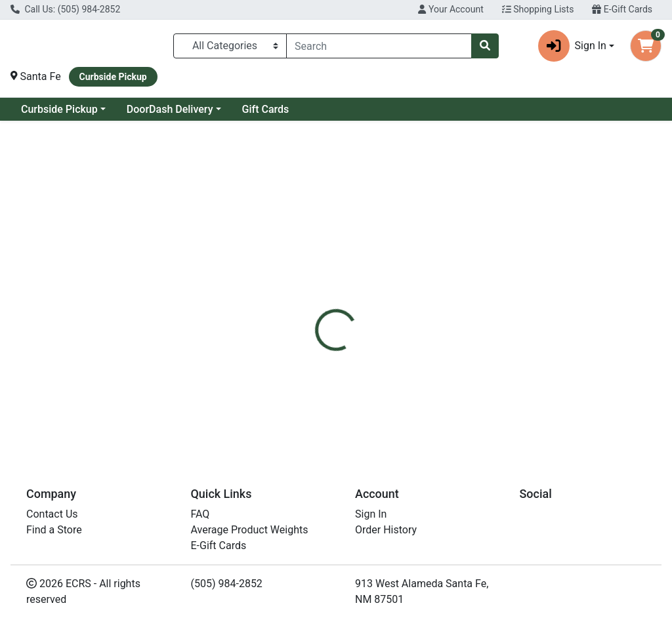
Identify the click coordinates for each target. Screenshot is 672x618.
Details (316, 305)
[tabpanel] (476, 382)
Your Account (451, 9)
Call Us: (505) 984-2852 (65, 9)
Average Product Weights (250, 530)
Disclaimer (374, 305)
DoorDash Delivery (170, 109)
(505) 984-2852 (227, 584)
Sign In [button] (572, 46)
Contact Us (52, 514)
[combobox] (379, 46)
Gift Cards (266, 109)
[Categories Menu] (230, 46)
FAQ (200, 514)
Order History (386, 530)
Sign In (371, 514)
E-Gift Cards (622, 9)
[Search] (379, 46)
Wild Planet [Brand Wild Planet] (436, 384)
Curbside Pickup (59, 109)
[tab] (316, 305)
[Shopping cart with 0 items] (646, 46)
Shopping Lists (538, 9)
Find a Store (54, 530)
